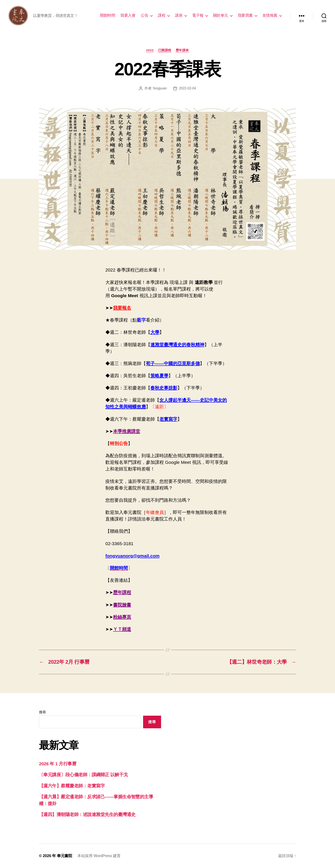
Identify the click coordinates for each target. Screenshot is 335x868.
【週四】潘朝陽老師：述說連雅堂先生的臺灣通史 (87, 814)
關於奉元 (221, 15)
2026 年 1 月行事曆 (58, 764)
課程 (162, 15)
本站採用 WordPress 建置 (99, 856)
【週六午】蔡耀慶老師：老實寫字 (72, 786)
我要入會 (128, 15)
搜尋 (42, 712)
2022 (150, 50)
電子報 (198, 15)
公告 (144, 15)
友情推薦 (270, 15)
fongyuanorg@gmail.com (132, 556)
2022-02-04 (188, 88)
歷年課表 (182, 50)
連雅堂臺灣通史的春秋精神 (177, 345)
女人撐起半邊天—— (180, 400)
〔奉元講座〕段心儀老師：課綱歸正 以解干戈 (83, 775)
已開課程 (165, 50)
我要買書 (245, 15)
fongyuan (160, 88)
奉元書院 (65, 856)
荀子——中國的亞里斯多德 (173, 363)
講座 (179, 15)
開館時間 (108, 15)
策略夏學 (159, 376)
